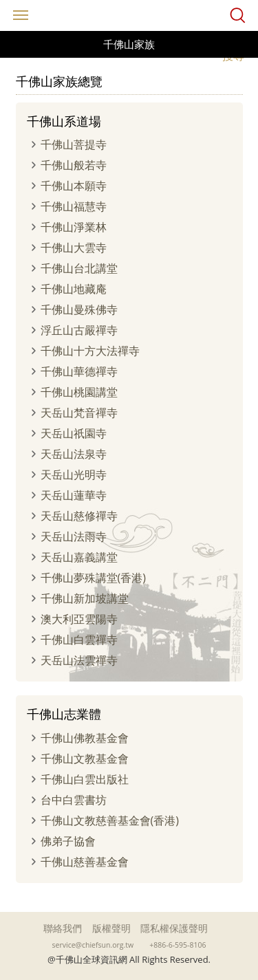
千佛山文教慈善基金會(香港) (110, 820)
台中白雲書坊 (74, 800)
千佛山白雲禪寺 (79, 640)
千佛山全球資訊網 (129, 15)
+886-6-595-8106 (178, 945)
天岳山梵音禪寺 (79, 413)
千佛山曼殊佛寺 (79, 309)
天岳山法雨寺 (74, 536)
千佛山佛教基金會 (85, 738)
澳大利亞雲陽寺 (79, 619)
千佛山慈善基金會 (85, 862)
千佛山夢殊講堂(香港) (93, 578)
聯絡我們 (63, 928)
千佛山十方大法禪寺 (90, 351)
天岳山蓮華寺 (74, 495)
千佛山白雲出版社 (85, 779)
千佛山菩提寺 (74, 144)
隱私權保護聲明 (174, 928)
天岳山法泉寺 (74, 454)
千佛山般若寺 (74, 165)
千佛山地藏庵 (74, 289)
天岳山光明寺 (74, 475)
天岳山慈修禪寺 (79, 516)
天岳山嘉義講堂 (79, 557)
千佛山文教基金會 (85, 759)
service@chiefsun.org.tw (93, 945)
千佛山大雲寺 (74, 248)
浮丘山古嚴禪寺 (79, 330)
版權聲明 (111, 928)
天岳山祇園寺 (74, 433)
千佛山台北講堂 (79, 268)
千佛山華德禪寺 (79, 371)
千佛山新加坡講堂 (85, 598)
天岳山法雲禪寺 (79, 660)
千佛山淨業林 (74, 227)
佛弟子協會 (68, 841)
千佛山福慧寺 (74, 206)
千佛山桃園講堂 (79, 392)
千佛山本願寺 (74, 186)
